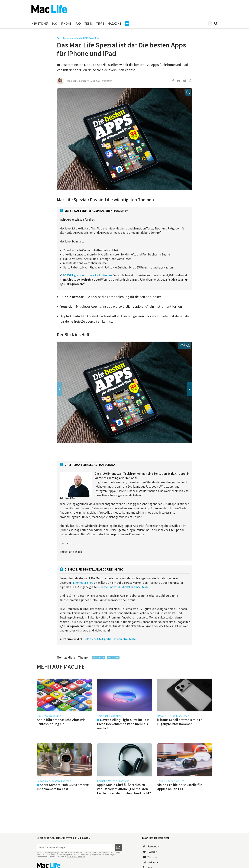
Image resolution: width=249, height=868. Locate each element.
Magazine (114, 24)
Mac (55, 24)
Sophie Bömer (79, 81)
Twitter (150, 852)
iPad (78, 24)
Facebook (151, 846)
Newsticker (40, 24)
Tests (89, 24)
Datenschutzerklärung (76, 856)
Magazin (100, 658)
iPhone (66, 24)
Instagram (152, 862)
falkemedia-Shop (82, 583)
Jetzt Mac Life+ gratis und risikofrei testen (111, 639)
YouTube (150, 857)
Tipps (100, 24)
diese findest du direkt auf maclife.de (125, 587)
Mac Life (114, 658)
